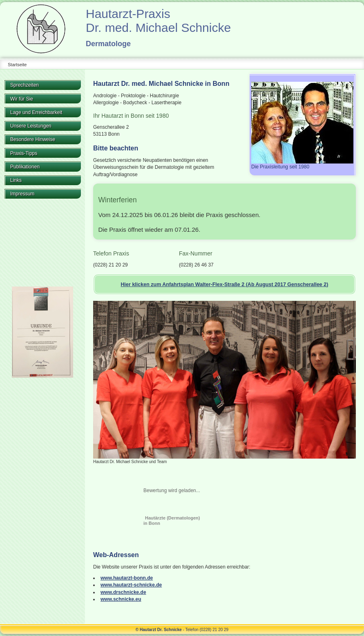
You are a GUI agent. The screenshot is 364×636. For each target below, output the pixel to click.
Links (16, 180)
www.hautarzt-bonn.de (127, 578)
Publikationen (25, 167)
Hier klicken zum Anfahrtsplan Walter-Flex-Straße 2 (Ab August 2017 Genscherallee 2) (225, 284)
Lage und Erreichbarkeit (36, 112)
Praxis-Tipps (24, 153)
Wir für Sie (22, 99)
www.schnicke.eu (121, 599)
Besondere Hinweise (33, 139)
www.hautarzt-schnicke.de (131, 585)
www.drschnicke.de (123, 592)
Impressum (22, 194)
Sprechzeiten (25, 85)
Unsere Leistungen (31, 126)
